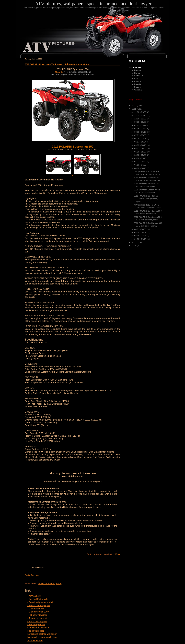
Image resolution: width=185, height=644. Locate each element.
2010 (134, 246)
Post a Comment (32, 575)
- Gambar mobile (36, 609)
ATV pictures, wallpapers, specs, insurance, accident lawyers (94, 4)
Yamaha (138, 90)
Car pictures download (38, 628)
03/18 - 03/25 (140, 236)
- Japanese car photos (38, 618)
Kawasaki (139, 76)
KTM (136, 79)
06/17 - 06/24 (140, 142)
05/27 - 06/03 (140, 148)
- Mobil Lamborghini (37, 621)
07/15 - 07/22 (140, 129)
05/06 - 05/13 (140, 158)
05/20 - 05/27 (140, 152)
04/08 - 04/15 (140, 168)
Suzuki (137, 87)
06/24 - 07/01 (140, 139)
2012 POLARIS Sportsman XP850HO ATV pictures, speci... (146, 199)
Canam (137, 70)
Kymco (137, 81)
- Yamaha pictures (36, 624)
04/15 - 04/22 (140, 165)
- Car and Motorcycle (38, 599)
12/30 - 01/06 (140, 112)
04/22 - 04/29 (140, 162)
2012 (134, 109)
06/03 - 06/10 (140, 145)
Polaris (137, 84)
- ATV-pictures (34, 596)
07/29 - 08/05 (140, 122)
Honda (137, 73)
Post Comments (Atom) (50, 583)
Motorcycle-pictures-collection (42, 637)
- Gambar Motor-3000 (38, 612)
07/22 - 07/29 (140, 125)
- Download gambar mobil (40, 602)
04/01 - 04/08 (140, 229)
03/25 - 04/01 (140, 232)
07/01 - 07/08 (140, 135)
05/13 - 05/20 (140, 155)
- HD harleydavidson (37, 615)
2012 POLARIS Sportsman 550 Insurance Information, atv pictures (57, 64)
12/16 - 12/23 (140, 119)
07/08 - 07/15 (140, 132)
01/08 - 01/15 (140, 239)
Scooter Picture (35, 640)
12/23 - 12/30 (140, 116)
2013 (134, 106)
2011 (134, 242)
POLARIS (59, 72)
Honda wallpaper (36, 631)
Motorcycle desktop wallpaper (42, 634)
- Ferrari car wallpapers (39, 605)
